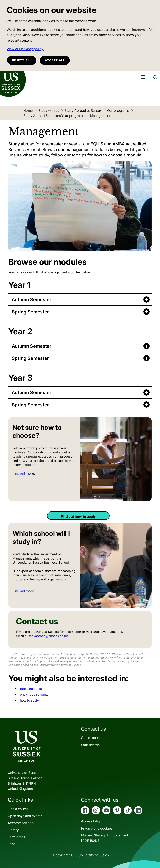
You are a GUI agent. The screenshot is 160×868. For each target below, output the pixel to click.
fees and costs (31, 689)
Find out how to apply (78, 516)
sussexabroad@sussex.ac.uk (46, 636)
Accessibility (91, 821)
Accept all (55, 60)
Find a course (18, 809)
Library (13, 830)
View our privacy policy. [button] (25, 49)
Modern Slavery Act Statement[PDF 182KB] (105, 838)
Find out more (23, 473)
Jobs (12, 844)
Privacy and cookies (97, 828)
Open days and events (25, 816)
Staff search (90, 745)
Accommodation (21, 823)
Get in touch (90, 738)
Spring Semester (30, 312)
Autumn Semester (32, 299)
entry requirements (34, 695)
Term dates (16, 837)
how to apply (29, 700)
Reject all (22, 60)
